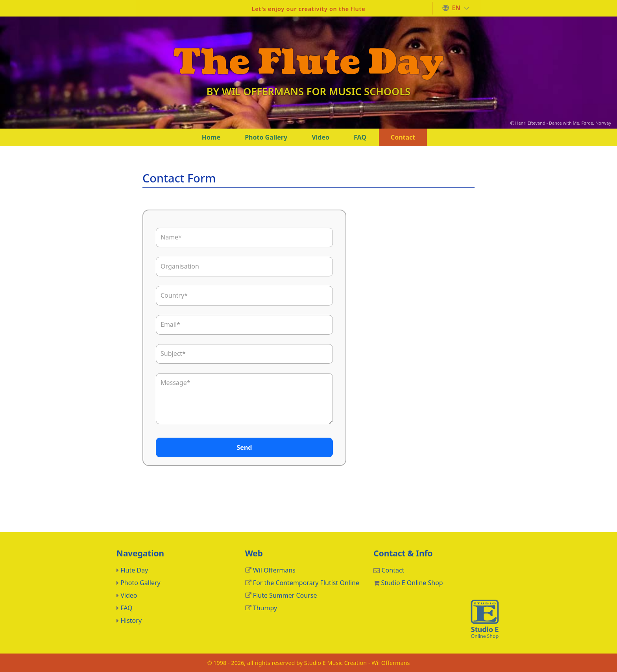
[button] (456, 8)
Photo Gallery (266, 137)
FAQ (360, 137)
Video (321, 137)
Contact (403, 137)
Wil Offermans (274, 570)
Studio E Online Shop (412, 583)
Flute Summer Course (285, 595)
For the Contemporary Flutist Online (306, 583)
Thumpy (265, 608)
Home (211, 137)
